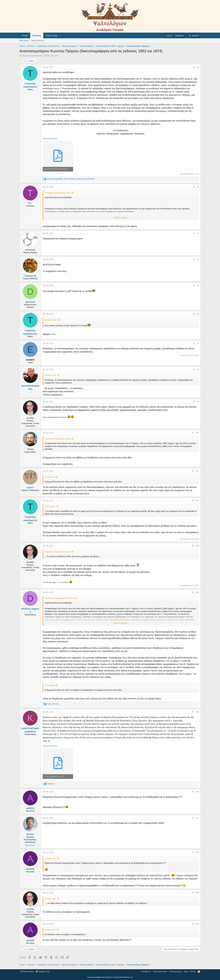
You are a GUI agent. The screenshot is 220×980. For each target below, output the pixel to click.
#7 (198, 343)
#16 (197, 792)
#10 (197, 433)
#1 (198, 67)
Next (31, 61)
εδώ (54, 334)
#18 (197, 853)
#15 (197, 712)
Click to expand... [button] (121, 218)
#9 (198, 402)
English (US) (43, 971)
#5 (198, 285)
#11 (197, 471)
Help (186, 971)
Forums (37, 35)
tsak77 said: (50, 507)
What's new (52, 35)
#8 (198, 369)
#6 (198, 314)
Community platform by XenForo (110, 977)
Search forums (38, 41)
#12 (197, 501)
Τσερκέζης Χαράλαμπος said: (58, 193)
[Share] (194, 67)
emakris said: (51, 375)
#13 (197, 546)
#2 (198, 187)
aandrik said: (50, 858)
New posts (24, 41)
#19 (197, 893)
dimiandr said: (51, 320)
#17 (197, 818)
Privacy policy (175, 971)
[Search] (194, 35)
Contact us (146, 971)
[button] (60, 35)
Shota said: (50, 477)
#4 (198, 259)
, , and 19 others (71, 179)
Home (25, 35)
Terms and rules (160, 971)
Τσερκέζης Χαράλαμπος (32, 56)
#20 (197, 924)
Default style (27, 971)
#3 (198, 233)
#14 (197, 592)
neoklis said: (50, 930)
